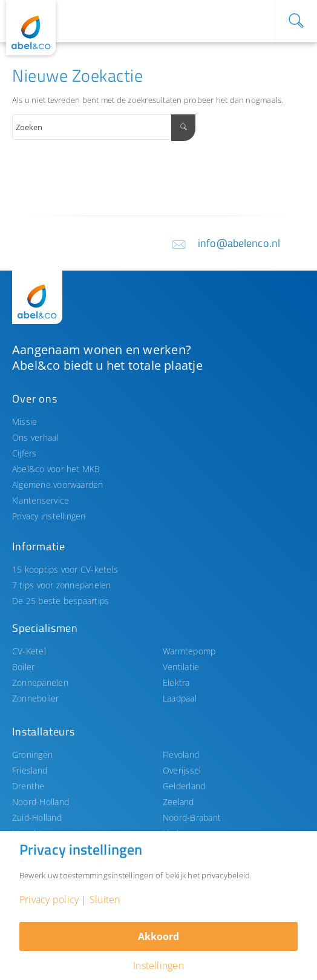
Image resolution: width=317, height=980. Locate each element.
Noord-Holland (41, 802)
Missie (25, 422)
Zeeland (178, 802)
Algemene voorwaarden (58, 485)
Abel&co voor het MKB (56, 469)
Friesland (30, 770)
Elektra (176, 682)
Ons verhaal (35, 437)
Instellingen (158, 965)
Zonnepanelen (40, 682)
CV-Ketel (29, 651)
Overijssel (182, 770)
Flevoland (181, 755)
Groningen (32, 755)
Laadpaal (180, 698)
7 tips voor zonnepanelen (62, 585)
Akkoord (158, 936)
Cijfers (25, 453)
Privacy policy (49, 899)
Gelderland (184, 786)
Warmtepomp (189, 651)
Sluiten (105, 899)
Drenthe (28, 786)
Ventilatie (181, 667)
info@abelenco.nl (239, 243)
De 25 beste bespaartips (60, 601)
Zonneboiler (36, 698)
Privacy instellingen (49, 516)
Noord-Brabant (192, 817)
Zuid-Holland (37, 817)
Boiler (23, 667)
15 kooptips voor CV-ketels (65, 569)
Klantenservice (41, 500)
